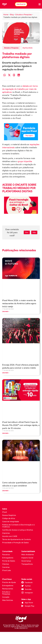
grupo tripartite (25, 161)
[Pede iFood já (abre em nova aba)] (21, 132)
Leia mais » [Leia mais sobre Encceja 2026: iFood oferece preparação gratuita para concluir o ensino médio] (6, 373)
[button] (5, 75)
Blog (12, 14)
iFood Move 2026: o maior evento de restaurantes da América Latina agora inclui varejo (19, 303)
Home (6, 14)
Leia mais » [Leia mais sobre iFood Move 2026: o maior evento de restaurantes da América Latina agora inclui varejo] (6, 311)
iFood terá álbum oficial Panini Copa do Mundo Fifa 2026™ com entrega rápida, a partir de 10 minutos (21, 425)
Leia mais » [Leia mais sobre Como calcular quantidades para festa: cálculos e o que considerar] (6, 491)
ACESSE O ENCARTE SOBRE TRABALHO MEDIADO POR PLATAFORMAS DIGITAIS (19, 188)
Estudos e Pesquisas (24, 14)
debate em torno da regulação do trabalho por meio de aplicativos (20, 89)
